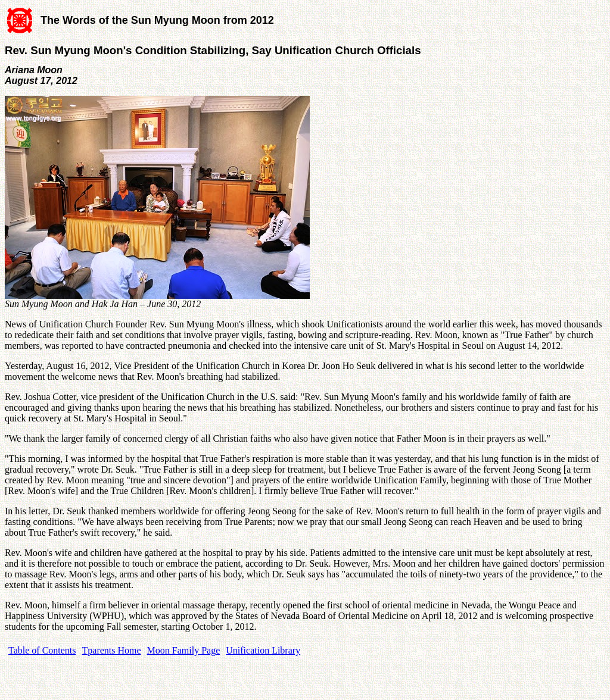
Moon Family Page (184, 650)
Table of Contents (42, 650)
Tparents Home (112, 650)
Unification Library (263, 650)
